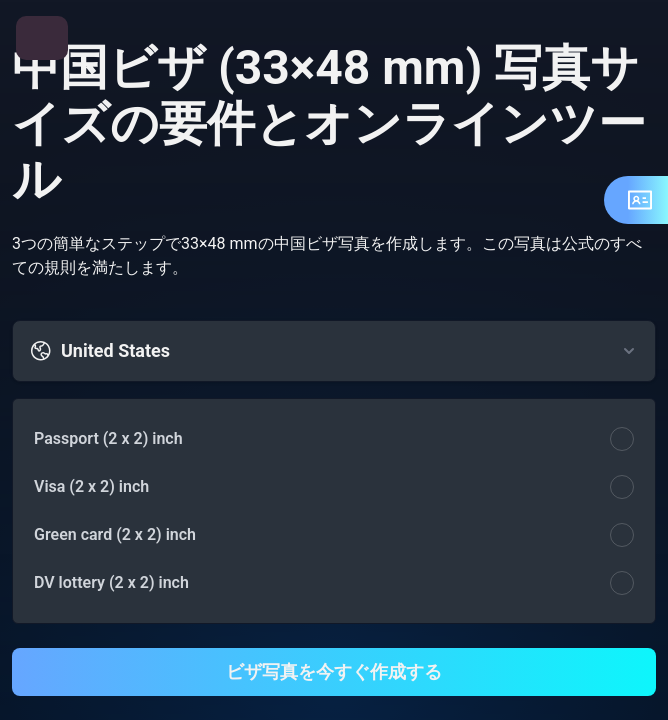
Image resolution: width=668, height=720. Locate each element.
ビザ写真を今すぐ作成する (334, 671)
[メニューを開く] (42, 38)
